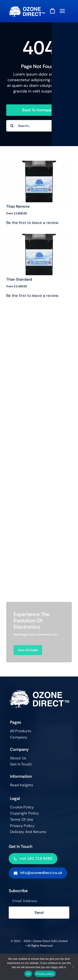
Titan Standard (19, 283)
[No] (73, 967)
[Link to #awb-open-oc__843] (62, 11)
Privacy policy (45, 974)
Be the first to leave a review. (33, 223)
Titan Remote (18, 206)
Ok (28, 974)
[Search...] (39, 126)
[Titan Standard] (39, 240)
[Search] (12, 126)
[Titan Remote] (39, 164)
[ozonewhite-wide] (27, 8)
